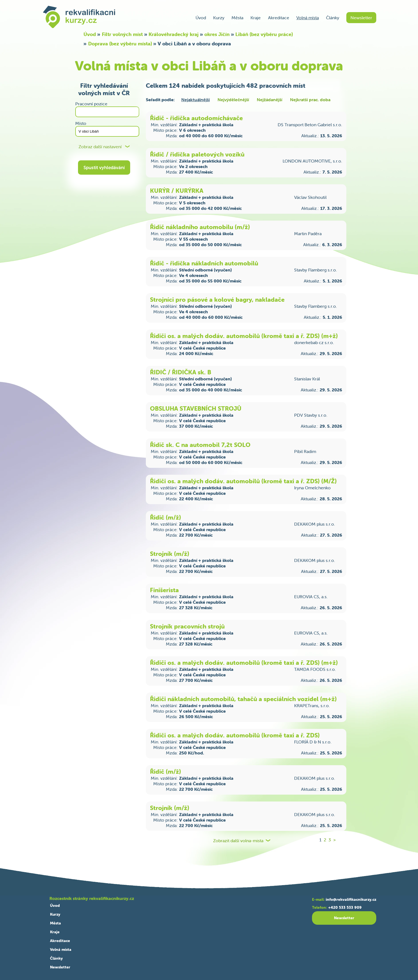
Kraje (256, 18)
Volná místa (308, 18)
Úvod (201, 18)
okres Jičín (217, 34)
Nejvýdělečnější (233, 100)
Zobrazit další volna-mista (238, 841)
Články (333, 18)
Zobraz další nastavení (100, 147)
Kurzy (219, 18)
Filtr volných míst (122, 34)
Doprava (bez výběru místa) (120, 44)
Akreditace (279, 18)
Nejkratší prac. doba (310, 100)
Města (237, 18)
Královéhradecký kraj (174, 34)
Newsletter (361, 18)
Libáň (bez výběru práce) (264, 34)
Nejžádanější (270, 100)
